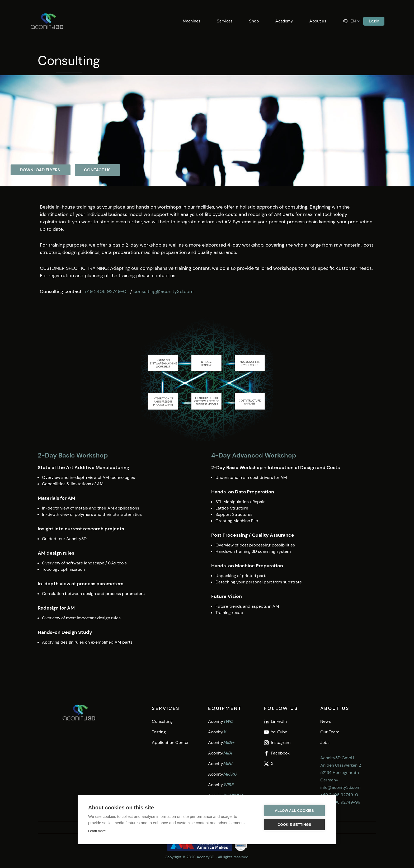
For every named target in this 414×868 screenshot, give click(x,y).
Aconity (221, 721)
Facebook (277, 753)
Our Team (330, 732)
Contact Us (97, 170)
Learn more (97, 831)
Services (225, 21)
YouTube (276, 732)
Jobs (325, 742)
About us (318, 21)
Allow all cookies (294, 811)
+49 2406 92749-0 (106, 291)
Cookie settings (294, 825)
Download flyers (41, 170)
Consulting (162, 721)
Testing (159, 732)
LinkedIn (275, 721)
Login (374, 21)
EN (353, 21)
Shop (254, 21)
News (326, 721)
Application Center (170, 742)
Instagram (277, 742)
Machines (192, 21)
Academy (284, 21)
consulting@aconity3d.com (163, 291)
